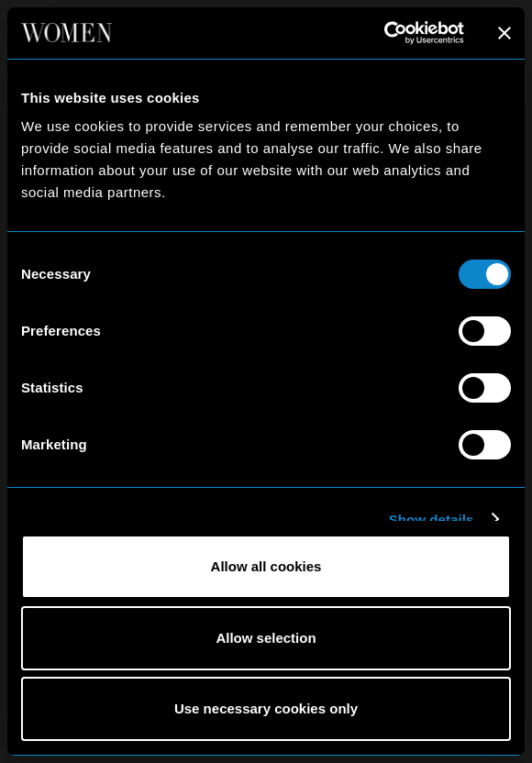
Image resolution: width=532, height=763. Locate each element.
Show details (432, 520)
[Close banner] (504, 33)
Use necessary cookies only (266, 708)
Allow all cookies (266, 566)
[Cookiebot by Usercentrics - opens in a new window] (384, 33)
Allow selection (266, 638)
